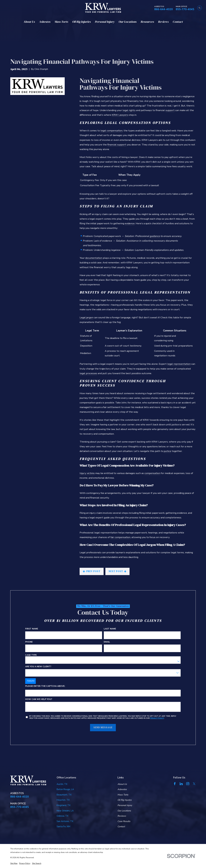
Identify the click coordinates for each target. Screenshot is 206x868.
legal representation (179, 364)
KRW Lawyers (120, 115)
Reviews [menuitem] (163, 22)
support (170, 110)
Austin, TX (62, 784)
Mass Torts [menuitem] (61, 22)
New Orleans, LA (65, 811)
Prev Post (92, 571)
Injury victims (87, 473)
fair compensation (120, 537)
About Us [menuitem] (29, 22)
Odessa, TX (63, 816)
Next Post (117, 571)
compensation (152, 473)
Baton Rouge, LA (65, 789)
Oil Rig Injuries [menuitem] (81, 22)
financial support (117, 145)
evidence (130, 223)
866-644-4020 (164, 9)
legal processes (88, 373)
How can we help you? (39, 699)
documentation (94, 258)
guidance (155, 236)
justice (168, 451)
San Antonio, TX (65, 821)
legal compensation (111, 131)
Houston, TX (63, 800)
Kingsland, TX (64, 805)
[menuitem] (14, 863)
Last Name (110, 629)
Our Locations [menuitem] (127, 22)
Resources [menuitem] (147, 22)
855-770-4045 (185, 9)
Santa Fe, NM (63, 826)
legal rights (129, 110)
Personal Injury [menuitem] (105, 22)
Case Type (31, 655)
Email (107, 642)
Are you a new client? (38, 667)
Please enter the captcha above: (45, 686)
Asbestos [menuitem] (45, 22)
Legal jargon (86, 317)
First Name (32, 629)
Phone (29, 642)
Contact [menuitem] (178, 22)
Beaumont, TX (64, 795)
